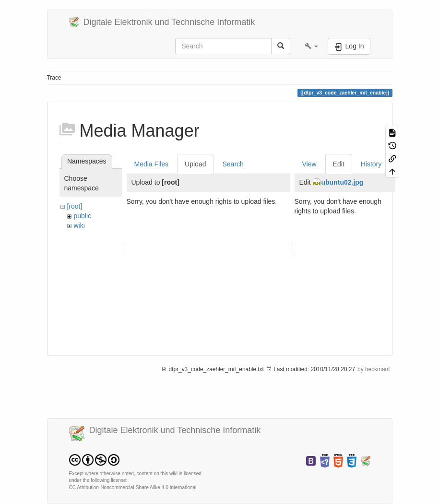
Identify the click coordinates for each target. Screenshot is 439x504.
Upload (195, 164)
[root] (74, 206)
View (309, 164)
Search (233, 164)
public (82, 216)
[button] (311, 46)
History (371, 164)
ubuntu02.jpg (343, 182)
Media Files (152, 164)
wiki (79, 225)
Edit (339, 164)
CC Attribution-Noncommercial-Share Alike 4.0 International (133, 487)
